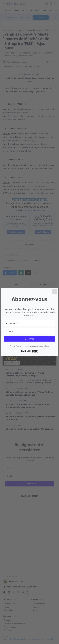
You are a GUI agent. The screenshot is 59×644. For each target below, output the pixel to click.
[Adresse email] (29, 323)
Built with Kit (30, 351)
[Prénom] (29, 331)
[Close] (54, 291)
